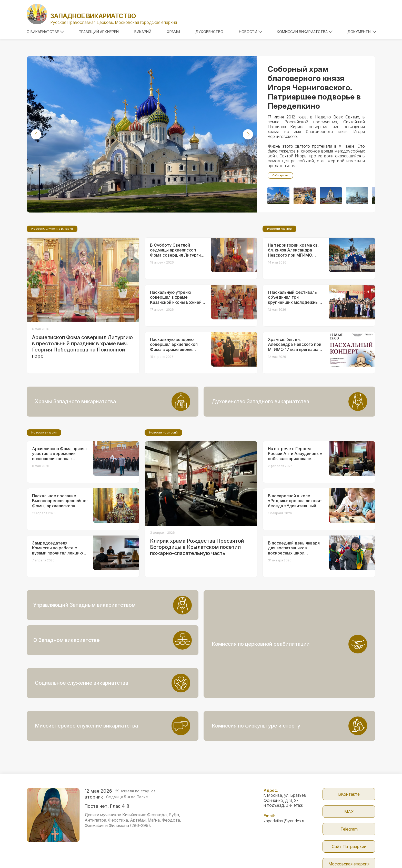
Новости (251, 32)
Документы (362, 32)
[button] (36, 134)
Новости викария (44, 475)
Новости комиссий (163, 475)
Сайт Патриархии (349, 811)
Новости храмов (279, 271)
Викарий (143, 32)
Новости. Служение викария (52, 271)
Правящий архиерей (99, 32)
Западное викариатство (93, 16)
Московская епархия (349, 829)
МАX (349, 776)
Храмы (173, 32)
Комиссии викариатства (305, 32)
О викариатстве (45, 32)
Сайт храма (280, 175)
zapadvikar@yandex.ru (285, 786)
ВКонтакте (349, 759)
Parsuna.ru (295, 854)
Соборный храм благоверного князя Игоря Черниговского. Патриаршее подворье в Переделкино (314, 87)
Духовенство (209, 32)
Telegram (349, 794)
